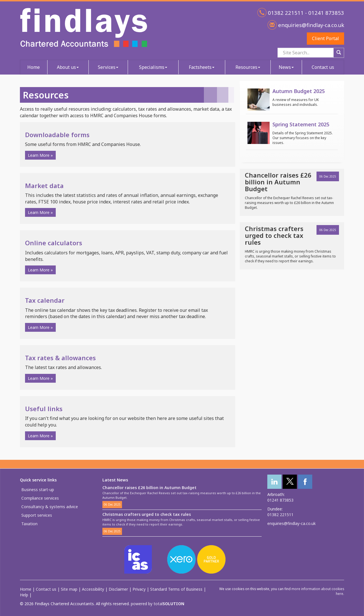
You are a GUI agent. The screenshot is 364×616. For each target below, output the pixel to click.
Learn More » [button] (40, 155)
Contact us (323, 67)
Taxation (29, 524)
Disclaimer (118, 589)
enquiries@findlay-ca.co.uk (310, 25)
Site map (69, 589)
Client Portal (325, 38)
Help (24, 595)
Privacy (139, 589)
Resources (248, 67)
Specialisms (153, 67)
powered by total (158, 604)
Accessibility (93, 589)
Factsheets (202, 67)
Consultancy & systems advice (50, 507)
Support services (37, 515)
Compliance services (40, 498)
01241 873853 (280, 500)
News (286, 67)
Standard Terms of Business (176, 589)
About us (68, 67)
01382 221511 (280, 515)
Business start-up (38, 490)
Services (108, 67)
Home (34, 67)
